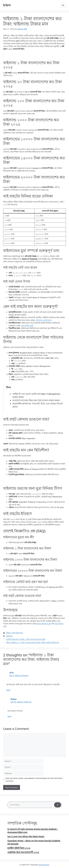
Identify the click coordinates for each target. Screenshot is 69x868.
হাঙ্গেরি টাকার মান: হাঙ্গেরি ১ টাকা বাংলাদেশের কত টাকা (26, 639)
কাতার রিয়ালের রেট (44, 624)
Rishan (14, 699)
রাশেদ (12, 673)
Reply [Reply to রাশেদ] (8, 690)
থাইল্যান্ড (9, 636)
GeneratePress (44, 865)
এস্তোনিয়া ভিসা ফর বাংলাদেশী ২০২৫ (23, 852)
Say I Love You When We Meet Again (26, 836)
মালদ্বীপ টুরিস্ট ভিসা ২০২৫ (19, 848)
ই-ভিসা (7, 5)
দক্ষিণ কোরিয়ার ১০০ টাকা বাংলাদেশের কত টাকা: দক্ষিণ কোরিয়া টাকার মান (33, 643)
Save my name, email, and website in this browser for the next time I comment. (34, 780)
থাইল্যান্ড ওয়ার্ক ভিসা (43, 320)
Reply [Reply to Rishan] (10, 716)
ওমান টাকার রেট (27, 326)
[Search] (58, 805)
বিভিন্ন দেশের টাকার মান (14, 633)
